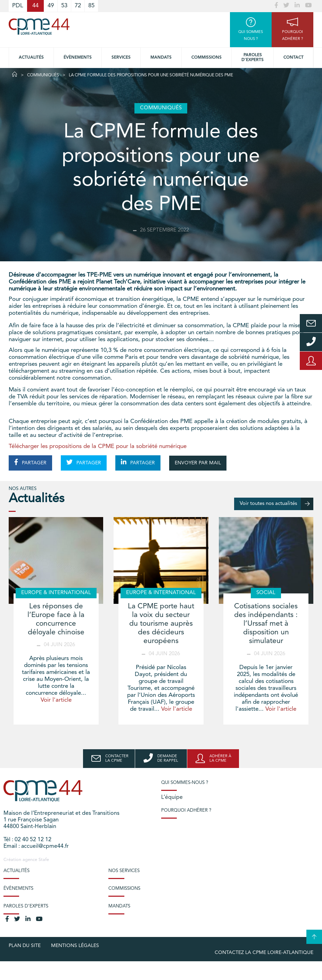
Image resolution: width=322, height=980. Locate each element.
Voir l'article (56, 700)
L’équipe (172, 797)
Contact (294, 58)
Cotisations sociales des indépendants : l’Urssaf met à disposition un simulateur (266, 624)
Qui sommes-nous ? (185, 783)
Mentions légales (75, 946)
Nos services (124, 871)
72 (78, 6)
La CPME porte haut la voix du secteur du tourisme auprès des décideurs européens (161, 624)
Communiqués (43, 75)
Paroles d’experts (253, 58)
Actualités (31, 58)
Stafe (44, 860)
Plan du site (25, 946)
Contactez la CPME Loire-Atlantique (264, 953)
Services (121, 58)
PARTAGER (30, 462)
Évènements (78, 58)
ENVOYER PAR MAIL (198, 463)
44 (35, 6)
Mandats (161, 58)
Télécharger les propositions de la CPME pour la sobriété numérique (98, 446)
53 (64, 6)
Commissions (207, 58)
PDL (18, 6)
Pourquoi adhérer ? (186, 810)
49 (51, 6)
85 (91, 6)
